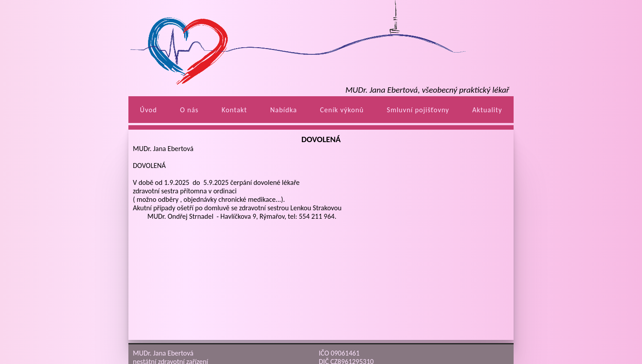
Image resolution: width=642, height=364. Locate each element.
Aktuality (487, 110)
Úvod (148, 110)
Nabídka (284, 110)
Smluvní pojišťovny (418, 110)
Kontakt (234, 110)
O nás (189, 110)
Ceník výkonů (342, 110)
